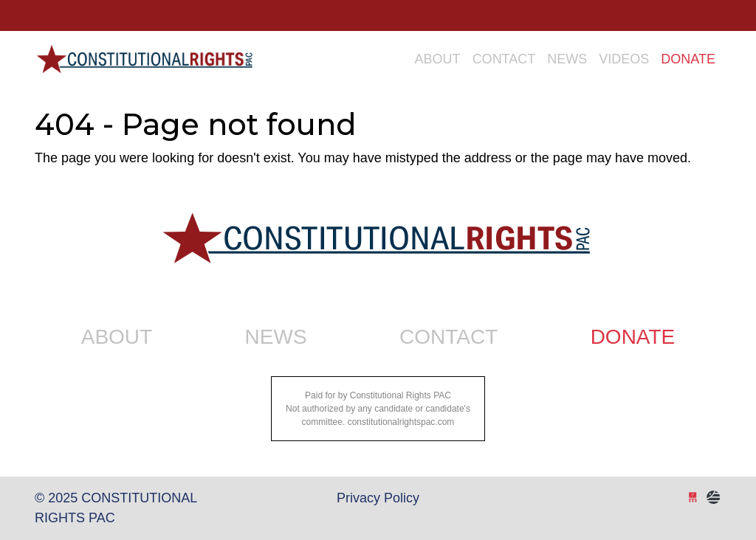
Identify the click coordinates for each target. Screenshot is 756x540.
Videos (624, 59)
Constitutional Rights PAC (144, 53)
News (567, 59)
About (438, 59)
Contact (504, 59)
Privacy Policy (378, 498)
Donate (688, 59)
